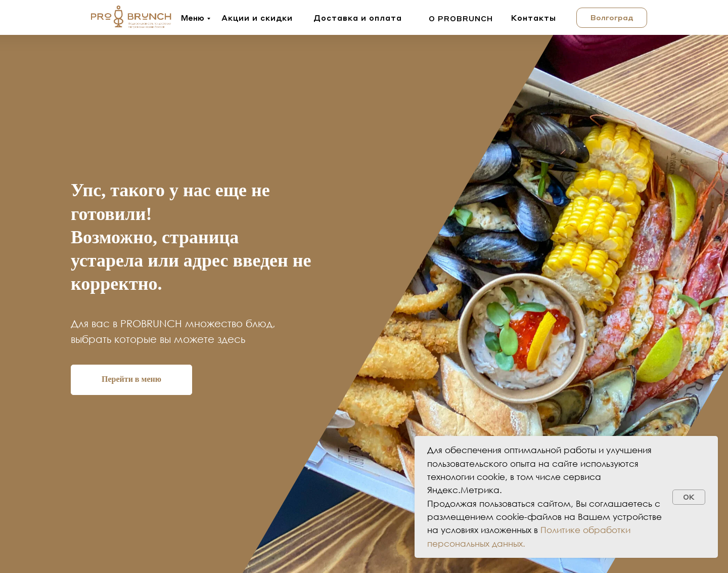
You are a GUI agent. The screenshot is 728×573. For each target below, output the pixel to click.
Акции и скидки (257, 18)
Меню (193, 18)
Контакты (534, 18)
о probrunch (461, 18)
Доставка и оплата (358, 18)
